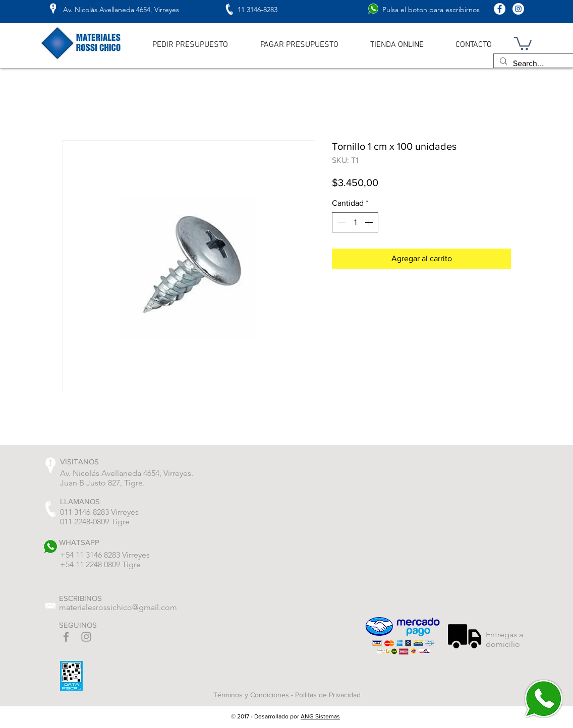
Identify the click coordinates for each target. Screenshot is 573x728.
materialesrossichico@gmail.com (118, 607)
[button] (523, 43)
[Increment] (370, 222)
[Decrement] (340, 222)
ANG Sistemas (320, 716)
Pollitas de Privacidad (328, 695)
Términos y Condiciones (251, 695)
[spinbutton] (355, 222)
